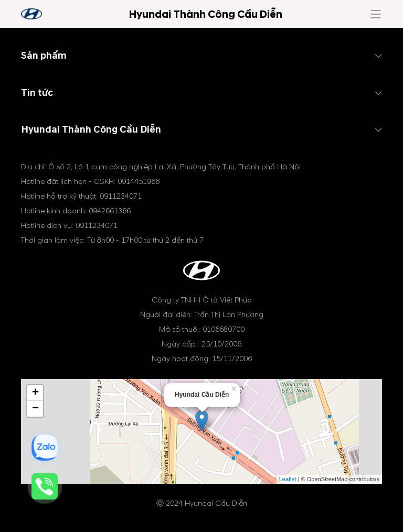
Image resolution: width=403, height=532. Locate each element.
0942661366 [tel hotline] (110, 211)
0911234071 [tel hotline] (121, 196)
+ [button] (35, 393)
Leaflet (288, 479)
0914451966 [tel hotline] (139, 182)
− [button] (35, 409)
